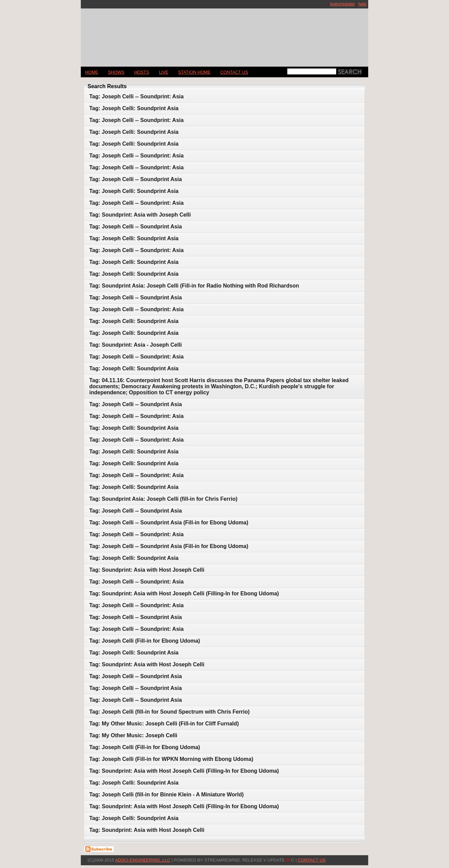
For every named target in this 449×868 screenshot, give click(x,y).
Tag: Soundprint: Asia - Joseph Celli (136, 345)
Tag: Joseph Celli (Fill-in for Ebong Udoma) (145, 641)
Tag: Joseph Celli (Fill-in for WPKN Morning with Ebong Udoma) (171, 759)
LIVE (164, 72)
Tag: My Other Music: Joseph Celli (133, 735)
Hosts (142, 72)
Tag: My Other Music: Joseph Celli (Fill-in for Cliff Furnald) (164, 724)
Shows (116, 72)
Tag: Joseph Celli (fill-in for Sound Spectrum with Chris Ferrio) (169, 712)
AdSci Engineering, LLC (143, 860)
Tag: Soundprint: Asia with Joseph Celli (140, 215)
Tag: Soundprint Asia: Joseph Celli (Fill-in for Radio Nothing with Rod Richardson (194, 286)
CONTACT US (234, 72)
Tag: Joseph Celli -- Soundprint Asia (136, 179)
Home (92, 72)
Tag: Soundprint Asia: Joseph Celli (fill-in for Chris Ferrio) (163, 499)
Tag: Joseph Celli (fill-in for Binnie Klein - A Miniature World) (167, 795)
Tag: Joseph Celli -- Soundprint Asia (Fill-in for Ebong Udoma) (169, 523)
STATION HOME (194, 72)
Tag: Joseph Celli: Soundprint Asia (134, 108)
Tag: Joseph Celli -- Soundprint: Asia (136, 96)
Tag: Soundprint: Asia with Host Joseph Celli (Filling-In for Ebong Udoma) (184, 593)
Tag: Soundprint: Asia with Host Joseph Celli (147, 570)
